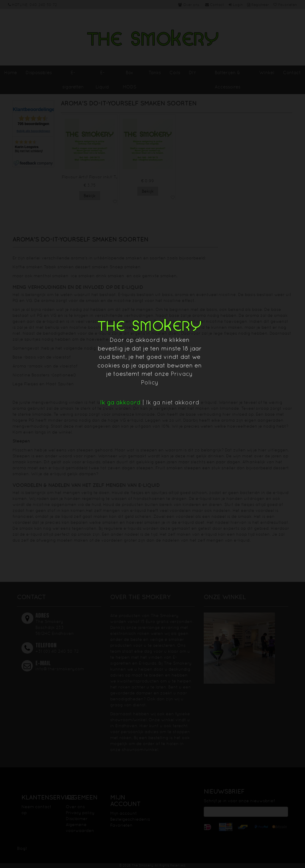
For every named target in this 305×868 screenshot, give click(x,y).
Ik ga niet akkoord (173, 402)
